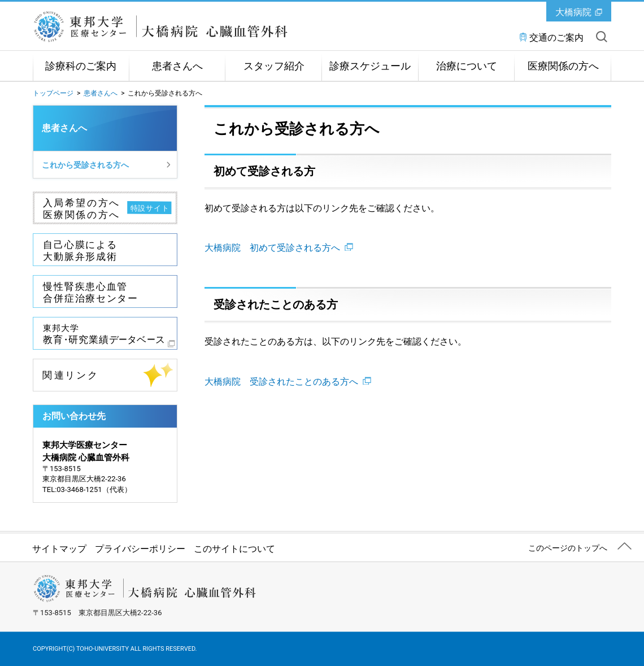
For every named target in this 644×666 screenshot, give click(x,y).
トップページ (53, 93)
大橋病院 (573, 12)
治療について (467, 66)
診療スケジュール (370, 66)
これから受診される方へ (85, 165)
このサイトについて (234, 549)
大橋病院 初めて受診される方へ (279, 248)
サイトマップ (59, 549)
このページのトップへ (568, 548)
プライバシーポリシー (140, 549)
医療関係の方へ (563, 66)
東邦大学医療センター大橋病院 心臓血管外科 (160, 27)
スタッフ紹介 (274, 66)
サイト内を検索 (602, 37)
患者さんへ (177, 66)
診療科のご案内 (81, 66)
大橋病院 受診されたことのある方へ (288, 382)
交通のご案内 (556, 38)
